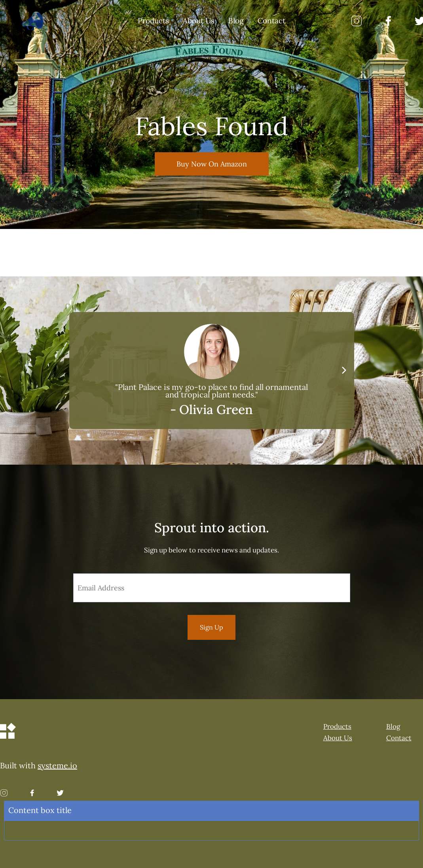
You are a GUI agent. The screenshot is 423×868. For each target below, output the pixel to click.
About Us (199, 21)
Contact (271, 21)
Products (153, 21)
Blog (236, 21)
